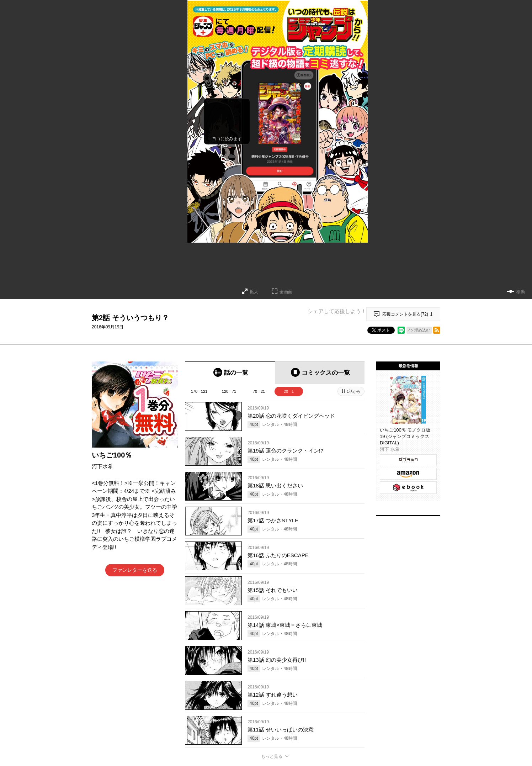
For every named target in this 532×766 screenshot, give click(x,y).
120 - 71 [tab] (229, 391)
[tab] (230, 373)
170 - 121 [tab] (199, 391)
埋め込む (422, 330)
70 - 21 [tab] (259, 391)
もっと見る (272, 756)
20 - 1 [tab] (289, 391)
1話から (354, 391)
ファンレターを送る (135, 570)
